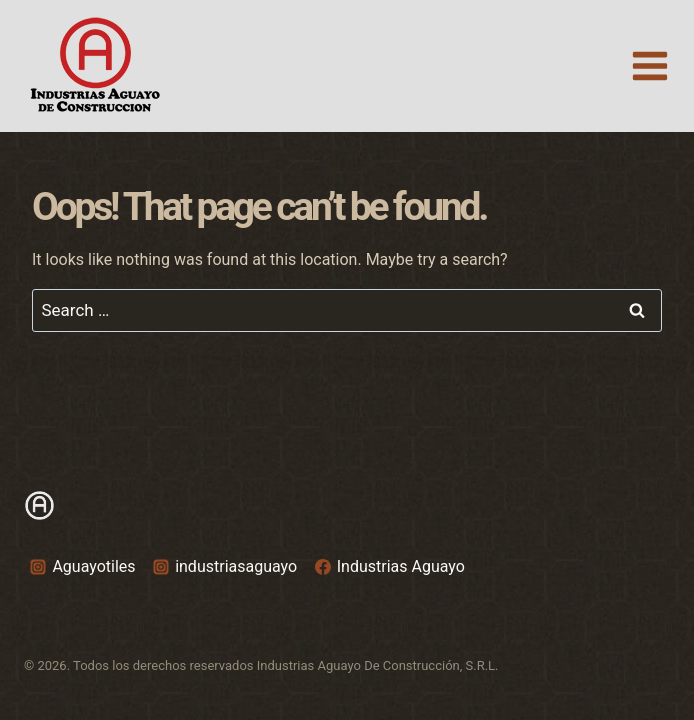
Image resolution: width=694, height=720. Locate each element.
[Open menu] (649, 65)
